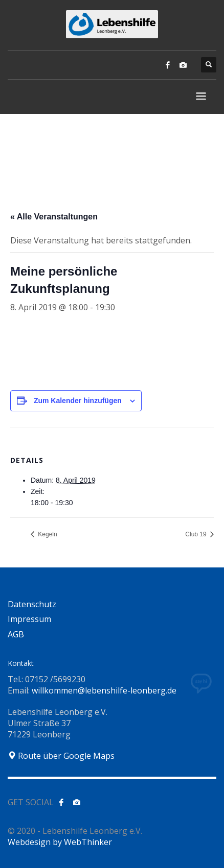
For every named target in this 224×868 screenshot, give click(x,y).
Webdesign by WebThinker (60, 842)
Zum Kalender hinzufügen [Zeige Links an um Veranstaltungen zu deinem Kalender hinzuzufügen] (78, 401)
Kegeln (47, 534)
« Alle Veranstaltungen (54, 217)
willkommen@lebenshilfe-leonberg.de (104, 690)
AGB (16, 634)
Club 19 (197, 534)
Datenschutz (32, 604)
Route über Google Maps (61, 756)
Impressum (29, 619)
